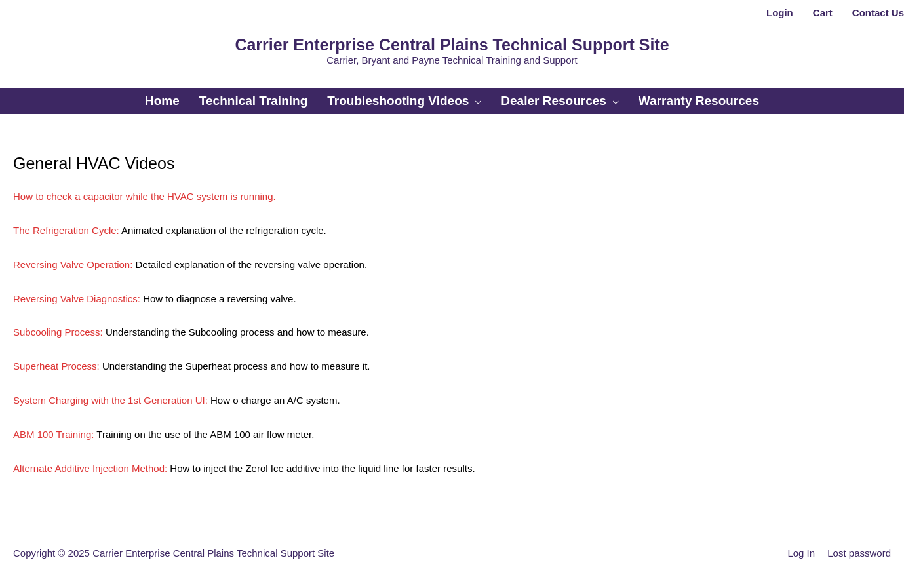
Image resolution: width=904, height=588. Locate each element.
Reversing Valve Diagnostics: (77, 299)
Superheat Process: (56, 366)
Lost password (859, 553)
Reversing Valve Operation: (73, 265)
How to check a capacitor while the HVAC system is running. (145, 196)
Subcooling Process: (58, 332)
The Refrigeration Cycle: (66, 230)
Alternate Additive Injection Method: (90, 468)
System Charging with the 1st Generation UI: (110, 400)
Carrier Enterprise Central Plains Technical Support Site (452, 45)
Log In (801, 553)
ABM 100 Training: (53, 434)
